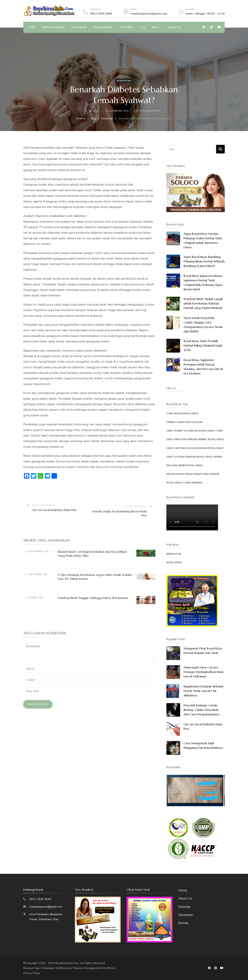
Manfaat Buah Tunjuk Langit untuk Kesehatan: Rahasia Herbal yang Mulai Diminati (203, 303)
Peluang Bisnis (103, 27)
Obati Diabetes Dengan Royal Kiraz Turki (195, 431)
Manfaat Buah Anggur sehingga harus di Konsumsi (93, 598)
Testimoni (126, 27)
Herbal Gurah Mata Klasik (184, 422)
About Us (174, 27)
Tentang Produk (53, 27)
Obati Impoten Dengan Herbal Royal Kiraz (195, 439)
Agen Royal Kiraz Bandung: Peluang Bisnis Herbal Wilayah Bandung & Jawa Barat (204, 261)
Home (32, 27)
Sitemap (184, 907)
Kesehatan (124, 81)
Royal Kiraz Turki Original (185, 483)
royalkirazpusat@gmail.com (149, 14)
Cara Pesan (79, 27)
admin (96, 111)
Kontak (183, 923)
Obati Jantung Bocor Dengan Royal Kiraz (195, 448)
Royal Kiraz (174, 562)
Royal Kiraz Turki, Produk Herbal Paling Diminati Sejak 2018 (203, 345)
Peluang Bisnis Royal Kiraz (185, 465)
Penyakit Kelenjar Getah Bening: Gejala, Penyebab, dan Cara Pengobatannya (201, 710)
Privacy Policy (32, 973)
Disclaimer (186, 915)
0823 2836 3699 (101, 14)
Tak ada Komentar (149, 111)
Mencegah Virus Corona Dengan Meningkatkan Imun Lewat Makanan (204, 672)
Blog (155, 27)
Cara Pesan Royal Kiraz (182, 414)
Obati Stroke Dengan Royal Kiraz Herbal (195, 457)
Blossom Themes (72, 968)
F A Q (142, 27)
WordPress (108, 968)
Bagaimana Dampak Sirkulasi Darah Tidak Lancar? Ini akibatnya (203, 691)
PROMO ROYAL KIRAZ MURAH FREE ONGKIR (193, 474)
